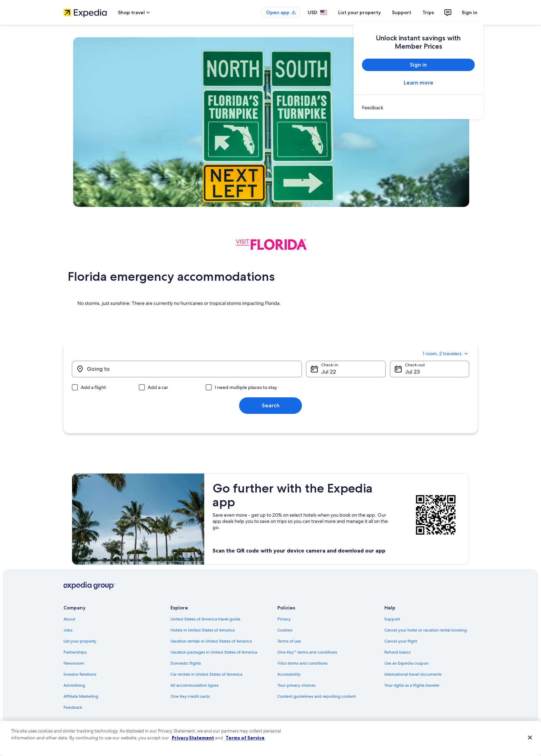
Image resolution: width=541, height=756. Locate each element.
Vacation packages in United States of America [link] (214, 652)
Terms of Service (245, 738)
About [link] (69, 619)
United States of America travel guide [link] (205, 619)
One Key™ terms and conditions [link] (307, 652)
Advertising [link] (74, 685)
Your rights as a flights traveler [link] (412, 685)
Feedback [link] (73, 707)
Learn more (419, 83)
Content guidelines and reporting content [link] (317, 696)
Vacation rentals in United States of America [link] (211, 641)
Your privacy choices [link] (296, 685)
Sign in (470, 12)
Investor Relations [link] (80, 674)
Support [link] (392, 619)
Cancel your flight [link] (401, 641)
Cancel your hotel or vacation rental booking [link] (426, 630)
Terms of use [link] (289, 641)
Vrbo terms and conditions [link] (302, 663)
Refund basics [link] (397, 652)
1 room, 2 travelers (446, 354)
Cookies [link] (285, 630)
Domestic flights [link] (186, 663)
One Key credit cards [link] (190, 696)
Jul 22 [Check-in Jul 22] (329, 372)
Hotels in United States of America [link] (203, 630)
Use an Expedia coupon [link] (406, 663)
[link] (418, 108)
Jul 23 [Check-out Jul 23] (412, 372)
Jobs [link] (68, 630)
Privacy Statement (193, 738)
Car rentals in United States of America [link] (206, 674)
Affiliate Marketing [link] (81, 696)
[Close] (530, 738)
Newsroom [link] (74, 663)
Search (271, 405)
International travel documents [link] (413, 674)
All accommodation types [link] (194, 685)
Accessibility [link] (289, 674)
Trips (428, 12)
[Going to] (187, 369)
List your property (360, 12)
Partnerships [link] (75, 652)
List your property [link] (80, 641)
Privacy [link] (284, 619)
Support (402, 12)
